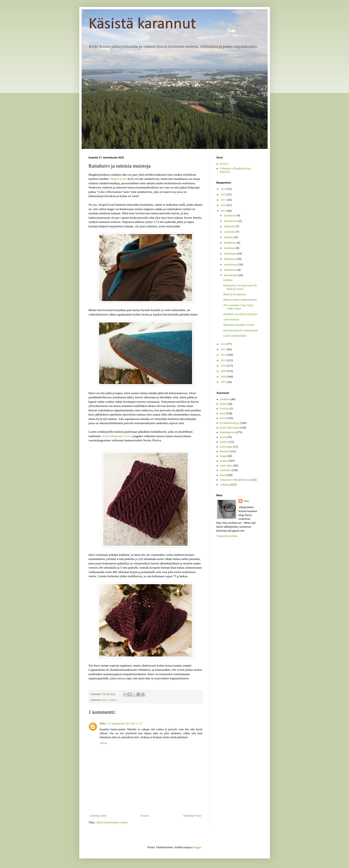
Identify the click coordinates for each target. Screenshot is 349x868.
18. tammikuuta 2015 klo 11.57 (125, 724)
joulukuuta (230, 215)
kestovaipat (226, 447)
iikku (103, 724)
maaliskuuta (231, 265)
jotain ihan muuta (230, 428)
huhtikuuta (230, 259)
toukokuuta (231, 254)
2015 (224, 211)
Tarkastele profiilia (227, 536)
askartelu (225, 399)
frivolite (224, 409)
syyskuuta (230, 232)
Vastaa (103, 743)
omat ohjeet (226, 466)
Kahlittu (228, 280)
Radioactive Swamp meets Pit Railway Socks (240, 287)
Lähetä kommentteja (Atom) (111, 822)
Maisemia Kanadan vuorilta (239, 325)
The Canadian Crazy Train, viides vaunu (238, 307)
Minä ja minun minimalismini (240, 300)
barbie (223, 404)
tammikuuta (231, 275)
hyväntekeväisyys (230, 423)
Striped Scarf (118, 179)
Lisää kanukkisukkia (235, 336)
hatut (223, 413)
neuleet (113, 700)
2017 (224, 200)
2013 (224, 349)
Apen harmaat (231, 319)
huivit (105, 700)
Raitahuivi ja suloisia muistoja (240, 314)
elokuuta (229, 237)
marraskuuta (231, 221)
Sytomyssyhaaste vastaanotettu (241, 330)
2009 (224, 371)
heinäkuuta (230, 243)
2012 (224, 355)
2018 (224, 194)
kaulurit (224, 442)
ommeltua (226, 470)
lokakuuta (230, 226)
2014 (224, 344)
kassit (223, 437)
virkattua (225, 485)
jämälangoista (228, 432)
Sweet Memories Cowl (116, 436)
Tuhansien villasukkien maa (236, 480)
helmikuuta (231, 270)
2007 (224, 382)
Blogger (197, 847)
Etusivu (145, 816)
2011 (224, 360)
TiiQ (246, 501)
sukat (223, 475)
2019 (224, 189)
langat (223, 456)
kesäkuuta (230, 248)
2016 (224, 205)
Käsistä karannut (142, 24)
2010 (224, 366)
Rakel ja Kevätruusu (235, 294)
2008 (224, 377)
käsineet (224, 451)
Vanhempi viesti (192, 816)
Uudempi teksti (98, 816)
